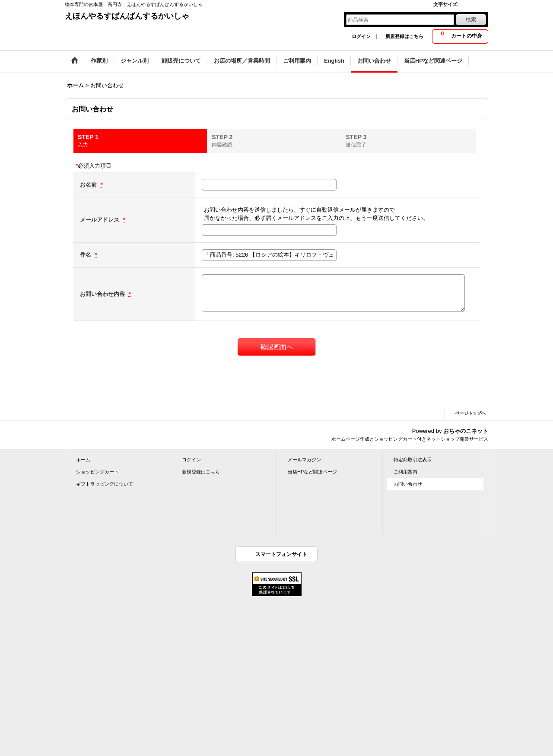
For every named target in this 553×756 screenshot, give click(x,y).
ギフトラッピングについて (105, 484)
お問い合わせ (408, 484)
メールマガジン (304, 460)
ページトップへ (470, 413)
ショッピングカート (97, 472)
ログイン (361, 36)
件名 (86, 255)
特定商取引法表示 (413, 460)
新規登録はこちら (404, 36)
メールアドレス (100, 220)
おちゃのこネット (466, 431)
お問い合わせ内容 (103, 294)
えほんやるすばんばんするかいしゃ (127, 16)
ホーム (83, 460)
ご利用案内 (405, 472)
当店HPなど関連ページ (312, 472)
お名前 (89, 185)
